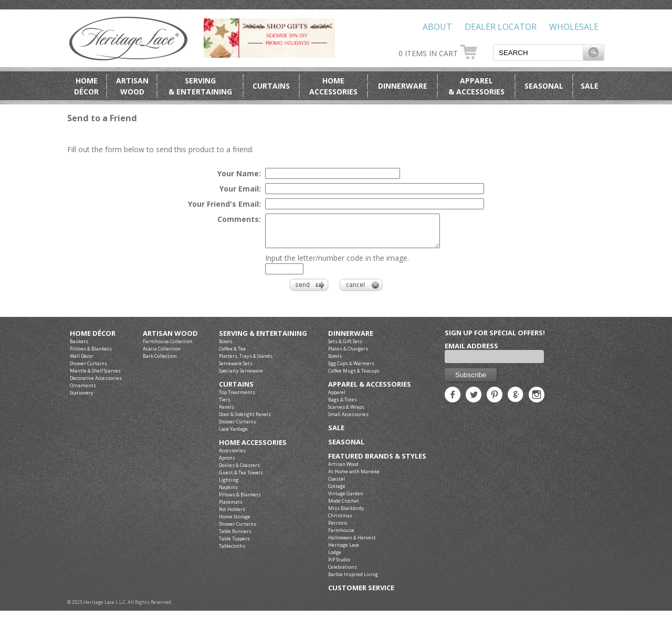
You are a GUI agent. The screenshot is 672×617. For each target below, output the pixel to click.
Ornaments (83, 392)
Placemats (231, 508)
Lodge (335, 559)
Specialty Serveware (241, 377)
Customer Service (361, 594)
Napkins (228, 493)
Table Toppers (234, 545)
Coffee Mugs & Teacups (354, 377)
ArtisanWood (132, 86)
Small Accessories (348, 421)
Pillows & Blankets (91, 355)
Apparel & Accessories (370, 391)
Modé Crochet (344, 507)
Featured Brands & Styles (377, 462)
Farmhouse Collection (168, 348)
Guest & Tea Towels (241, 479)
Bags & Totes (343, 406)
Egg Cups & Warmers (351, 370)
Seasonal (544, 86)
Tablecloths (232, 552)
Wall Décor (82, 362)
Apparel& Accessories (476, 86)
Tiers (225, 406)
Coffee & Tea (232, 355)
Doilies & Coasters (239, 471)
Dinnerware (403, 86)
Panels (227, 413)
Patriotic (338, 529)
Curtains (271, 86)
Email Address (471, 352)
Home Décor (93, 340)
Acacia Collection (162, 355)
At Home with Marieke (354, 478)
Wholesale (574, 27)
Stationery (82, 399)
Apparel (337, 398)
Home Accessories (253, 449)
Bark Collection (160, 362)
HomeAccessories (333, 86)
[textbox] (538, 52)
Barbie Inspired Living (353, 581)
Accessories (232, 457)
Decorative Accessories (96, 384)
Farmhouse (341, 536)
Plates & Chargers (348, 355)
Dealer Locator (501, 27)
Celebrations (343, 573)
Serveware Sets (236, 370)
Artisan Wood (170, 340)
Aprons (227, 464)
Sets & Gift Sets (345, 348)
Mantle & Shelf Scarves (95, 377)
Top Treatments (237, 398)
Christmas (340, 522)
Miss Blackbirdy (346, 514)
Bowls (226, 348)
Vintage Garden (346, 500)
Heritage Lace (344, 551)
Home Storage (235, 523)
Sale (590, 86)
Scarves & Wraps (346, 413)
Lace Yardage (233, 435)
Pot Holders (232, 515)
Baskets (79, 348)
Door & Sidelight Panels (245, 421)
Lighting (229, 486)
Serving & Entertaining (263, 340)
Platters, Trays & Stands (246, 362)
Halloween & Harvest (352, 544)
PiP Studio (339, 566)
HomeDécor (86, 86)
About (437, 27)
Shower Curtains (88, 370)
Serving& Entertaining (200, 86)
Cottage (337, 492)
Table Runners (235, 538)
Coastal (337, 485)
